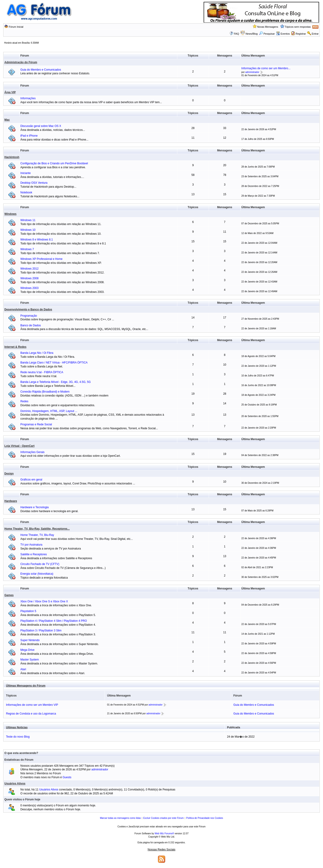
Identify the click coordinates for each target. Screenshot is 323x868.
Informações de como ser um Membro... (266, 68)
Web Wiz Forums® (164, 833)
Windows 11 (28, 220)
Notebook (26, 192)
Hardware (11, 501)
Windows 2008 (29, 278)
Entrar (315, 34)
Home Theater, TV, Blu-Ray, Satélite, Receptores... (37, 529)
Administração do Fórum (21, 62)
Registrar (301, 34)
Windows (11, 214)
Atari (23, 669)
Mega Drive (27, 650)
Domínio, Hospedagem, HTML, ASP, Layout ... (49, 411)
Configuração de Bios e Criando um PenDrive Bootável (54, 163)
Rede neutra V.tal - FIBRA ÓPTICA (42, 372)
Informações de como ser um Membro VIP (32, 705)
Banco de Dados (31, 325)
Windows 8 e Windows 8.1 (37, 240)
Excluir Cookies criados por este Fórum (164, 818)
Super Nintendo (30, 640)
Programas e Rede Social (36, 424)
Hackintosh (12, 157)
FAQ (236, 34)
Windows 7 (27, 249)
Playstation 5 (28, 611)
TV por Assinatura (31, 545)
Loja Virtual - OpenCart (19, 446)
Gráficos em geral (31, 480)
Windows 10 (28, 230)
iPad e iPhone (29, 136)
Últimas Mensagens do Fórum (26, 686)
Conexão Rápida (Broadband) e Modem (45, 392)
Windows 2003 (29, 288)
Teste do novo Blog (18, 737)
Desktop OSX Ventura (34, 183)
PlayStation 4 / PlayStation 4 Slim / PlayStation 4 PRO (54, 621)
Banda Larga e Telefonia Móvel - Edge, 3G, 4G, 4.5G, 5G (56, 382)
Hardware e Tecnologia (35, 507)
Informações (28, 98)
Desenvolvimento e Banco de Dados (28, 309)
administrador (252, 72)
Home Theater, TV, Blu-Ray (37, 535)
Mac (7, 120)
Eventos (283, 34)
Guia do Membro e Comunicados (41, 70)
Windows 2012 (29, 269)
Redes (24, 401)
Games (9, 595)
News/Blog (252, 34)
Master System (30, 660)
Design (9, 474)
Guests (67, 777)
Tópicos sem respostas (298, 27)
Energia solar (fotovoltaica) (37, 574)
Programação (29, 316)
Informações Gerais (32, 452)
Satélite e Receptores (34, 554)
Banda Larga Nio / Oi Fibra (37, 353)
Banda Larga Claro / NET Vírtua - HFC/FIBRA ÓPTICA (54, 363)
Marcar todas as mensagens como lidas (120, 818)
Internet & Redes (15, 347)
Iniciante (26, 173)
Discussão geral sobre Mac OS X (41, 126)
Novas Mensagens (268, 27)
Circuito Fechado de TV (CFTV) (40, 564)
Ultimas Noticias (17, 727)
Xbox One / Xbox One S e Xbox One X (44, 601)
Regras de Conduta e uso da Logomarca (31, 714)
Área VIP (10, 92)
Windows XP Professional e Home (41, 259)
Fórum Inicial (16, 27)
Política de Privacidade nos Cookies (205, 818)
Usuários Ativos (15, 784)
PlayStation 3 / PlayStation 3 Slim (41, 631)
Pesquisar (267, 34)
